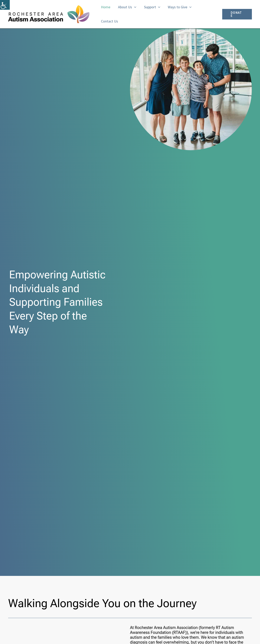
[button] (134, 7)
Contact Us (109, 21)
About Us (127, 7)
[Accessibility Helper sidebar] (5, 5)
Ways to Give (178, 7)
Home (105, 7)
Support (151, 7)
